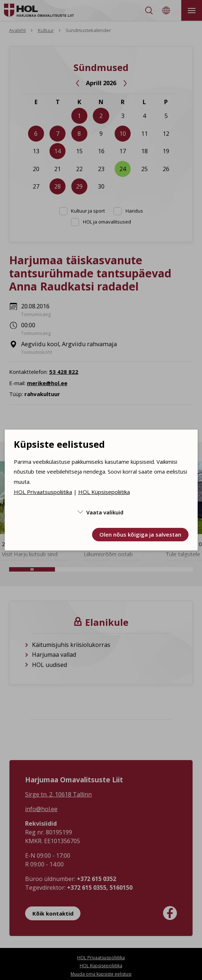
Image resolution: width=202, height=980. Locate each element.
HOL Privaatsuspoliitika (43, 492)
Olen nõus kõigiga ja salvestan (140, 534)
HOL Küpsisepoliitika (104, 492)
